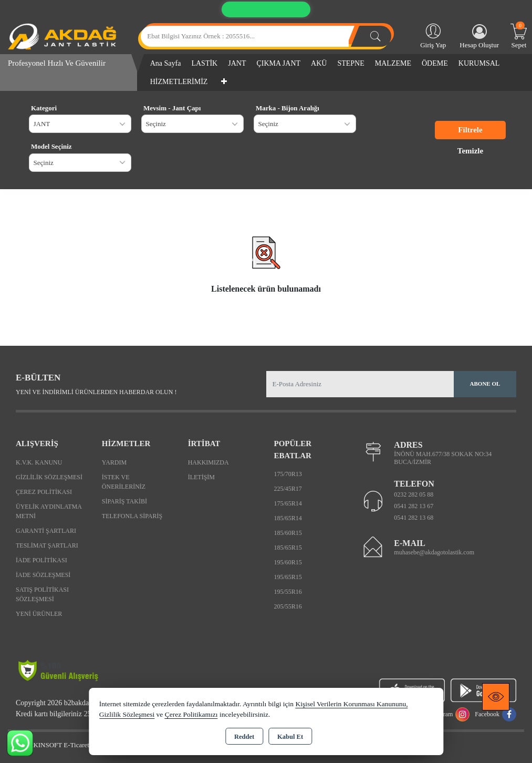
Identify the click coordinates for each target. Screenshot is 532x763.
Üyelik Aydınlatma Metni (49, 511)
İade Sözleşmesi (43, 575)
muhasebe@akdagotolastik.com (434, 552)
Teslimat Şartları (47, 545)
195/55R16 (288, 592)
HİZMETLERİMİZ (179, 82)
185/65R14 (288, 518)
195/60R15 (288, 562)
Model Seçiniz (51, 146)
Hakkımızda (208, 462)
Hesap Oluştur (479, 37)
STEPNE (351, 63)
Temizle (470, 151)
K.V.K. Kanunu (39, 462)
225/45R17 (288, 489)
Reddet (244, 737)
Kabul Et (290, 737)
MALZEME (393, 63)
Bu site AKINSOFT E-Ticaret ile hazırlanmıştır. (73, 745)
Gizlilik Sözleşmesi (49, 477)
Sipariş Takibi (124, 501)
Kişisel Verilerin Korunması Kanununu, (351, 704)
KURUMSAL (479, 63)
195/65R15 (288, 577)
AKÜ (319, 63)
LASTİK (204, 63)
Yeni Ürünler (39, 614)
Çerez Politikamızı (191, 714)
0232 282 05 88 (414, 494)
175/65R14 (288, 503)
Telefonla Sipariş (132, 516)
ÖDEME (435, 63)
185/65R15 (288, 548)
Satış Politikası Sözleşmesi (42, 594)
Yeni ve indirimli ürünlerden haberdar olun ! (96, 392)
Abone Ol (485, 384)
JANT (237, 63)
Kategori (44, 108)
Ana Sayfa (166, 63)
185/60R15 (288, 533)
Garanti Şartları (46, 531)
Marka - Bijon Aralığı (288, 108)
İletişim (201, 477)
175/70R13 (288, 474)
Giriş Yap (433, 35)
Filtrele (470, 130)
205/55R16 (288, 606)
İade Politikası (41, 560)
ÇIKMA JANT (278, 63)
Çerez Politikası (44, 492)
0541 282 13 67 (414, 506)
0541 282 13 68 (414, 518)
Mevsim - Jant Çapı (172, 108)
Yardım (114, 462)
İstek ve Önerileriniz (124, 482)
